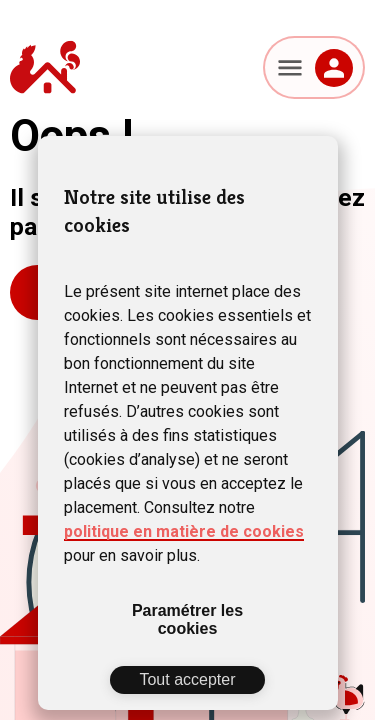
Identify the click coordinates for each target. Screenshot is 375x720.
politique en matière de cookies (184, 531)
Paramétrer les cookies (187, 619)
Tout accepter (187, 679)
